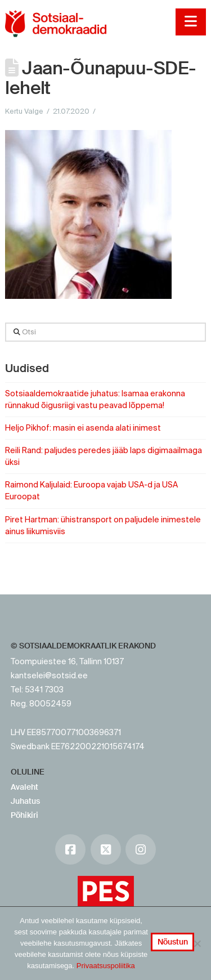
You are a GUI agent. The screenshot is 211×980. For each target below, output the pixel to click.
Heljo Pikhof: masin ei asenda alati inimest (83, 428)
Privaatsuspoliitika (106, 966)
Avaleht (24, 787)
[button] (190, 22)
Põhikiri (24, 815)
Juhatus (25, 801)
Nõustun (173, 942)
